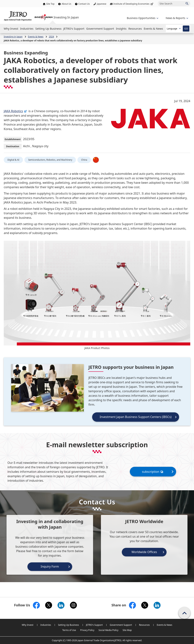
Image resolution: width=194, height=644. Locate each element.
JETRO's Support (94, 625)
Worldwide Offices (144, 552)
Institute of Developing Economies (134, 4)
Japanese (102, 4)
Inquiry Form (50, 566)
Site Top (50, 4)
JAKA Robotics (15, 111)
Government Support (121, 625)
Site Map (127, 630)
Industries (46, 625)
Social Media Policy (108, 630)
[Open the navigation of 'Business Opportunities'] (142, 18)
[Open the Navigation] (11, 29)
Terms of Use (69, 630)
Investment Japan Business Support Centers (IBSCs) (136, 417)
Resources (144, 625)
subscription (153, 472)
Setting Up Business (68, 625)
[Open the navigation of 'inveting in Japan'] (177, 18)
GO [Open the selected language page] (186, 29)
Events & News (164, 625)
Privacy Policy (87, 630)
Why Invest (28, 625)
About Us (66, 4)
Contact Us (84, 4)
